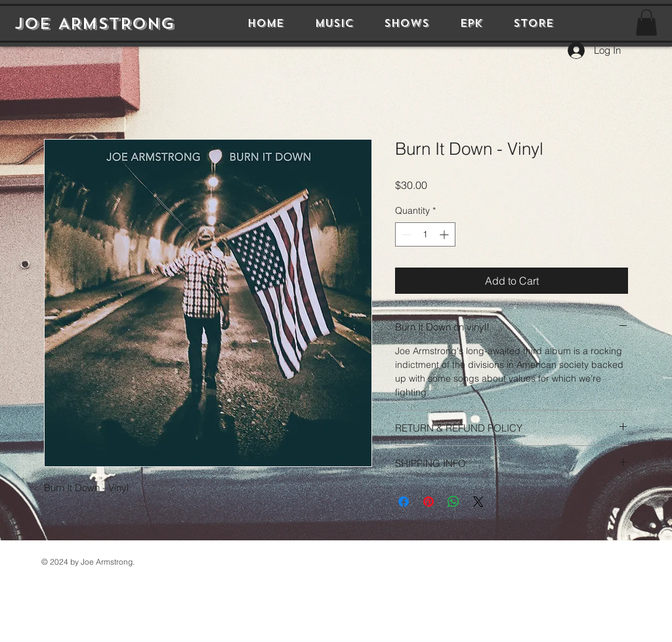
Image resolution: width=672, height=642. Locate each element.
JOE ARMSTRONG (94, 24)
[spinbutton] (425, 234)
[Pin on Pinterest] (429, 502)
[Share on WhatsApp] (453, 502)
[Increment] (445, 234)
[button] (646, 23)
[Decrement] (405, 234)
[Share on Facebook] (404, 502)
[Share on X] (478, 502)
